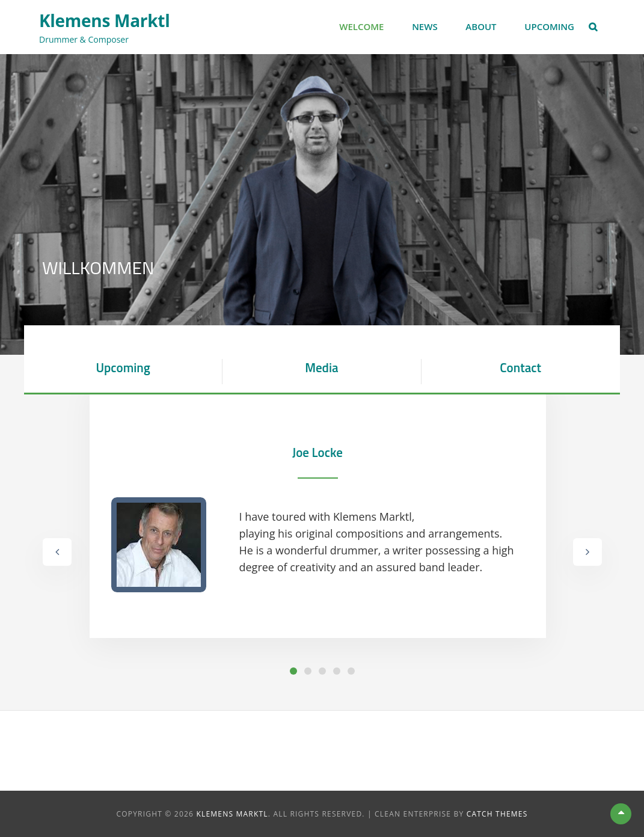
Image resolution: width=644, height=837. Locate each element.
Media (321, 367)
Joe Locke (317, 452)
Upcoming (549, 26)
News (425, 26)
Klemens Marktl (104, 20)
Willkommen (98, 268)
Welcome (361, 26)
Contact (520, 367)
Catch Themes (497, 814)
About (481, 26)
